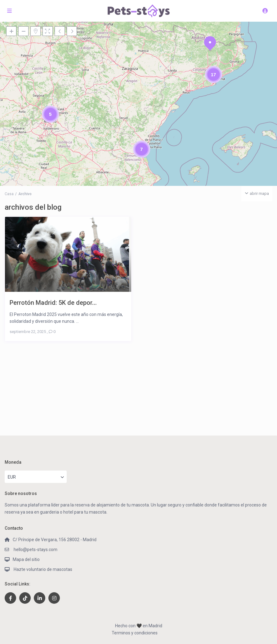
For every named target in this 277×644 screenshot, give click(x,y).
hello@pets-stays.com (35, 550)
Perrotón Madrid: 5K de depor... (53, 302)
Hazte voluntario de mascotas (42, 569)
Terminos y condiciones (135, 633)
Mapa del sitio (26, 559)
